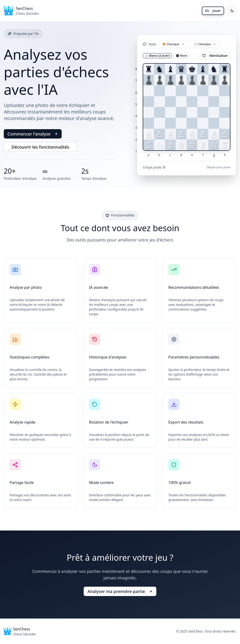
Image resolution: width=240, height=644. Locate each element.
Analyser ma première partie (120, 591)
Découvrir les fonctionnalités (40, 147)
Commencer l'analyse (33, 134)
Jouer (213, 11)
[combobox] (174, 44)
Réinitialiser (215, 56)
